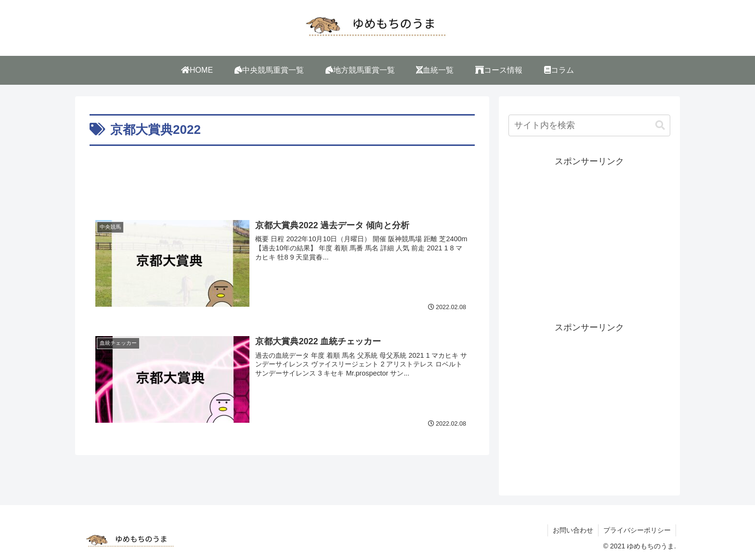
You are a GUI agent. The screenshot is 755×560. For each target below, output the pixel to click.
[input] (589, 125)
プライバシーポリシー (637, 530)
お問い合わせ (573, 530)
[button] (660, 125)
